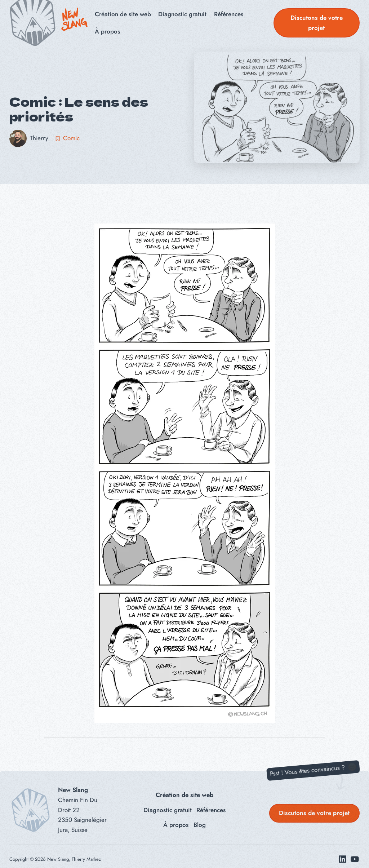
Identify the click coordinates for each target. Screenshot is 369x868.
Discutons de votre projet (317, 23)
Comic (71, 138)
